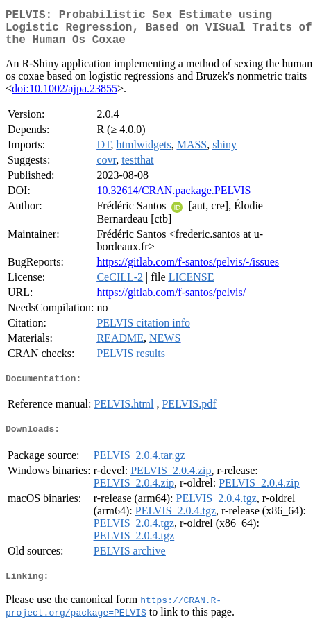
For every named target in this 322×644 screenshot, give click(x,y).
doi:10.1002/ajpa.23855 (65, 97)
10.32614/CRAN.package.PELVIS (173, 199)
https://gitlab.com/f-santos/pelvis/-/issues (188, 270)
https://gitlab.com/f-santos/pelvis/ (171, 301)
